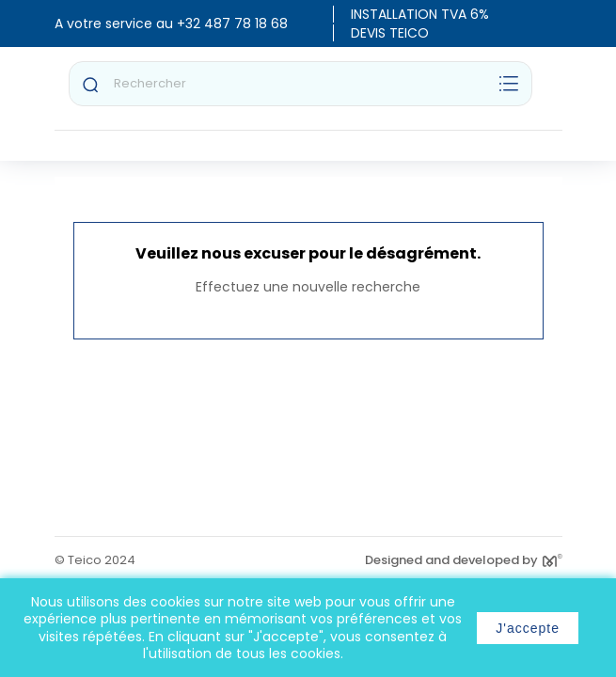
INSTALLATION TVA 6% (420, 14)
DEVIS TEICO (390, 33)
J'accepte (528, 628)
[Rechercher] (300, 84)
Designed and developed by (464, 560)
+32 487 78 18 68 (232, 24)
